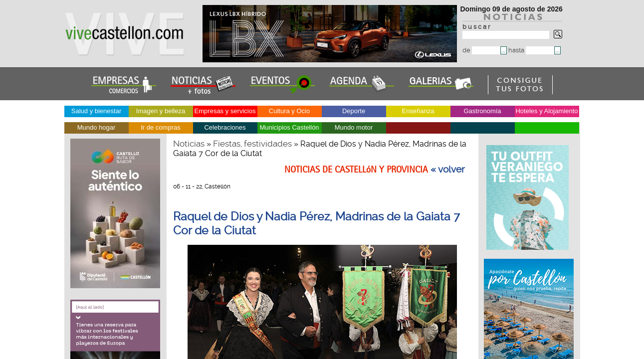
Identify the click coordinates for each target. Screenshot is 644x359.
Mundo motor (354, 127)
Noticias (189, 144)
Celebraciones (225, 127)
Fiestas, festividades (252, 144)
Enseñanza (418, 111)
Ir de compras (160, 127)
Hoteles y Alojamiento (546, 111)
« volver (448, 170)
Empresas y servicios (225, 111)
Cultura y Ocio (289, 111)
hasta (531, 50)
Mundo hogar (97, 127)
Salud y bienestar (96, 111)
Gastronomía (482, 111)
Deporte (354, 111)
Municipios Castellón (289, 127)
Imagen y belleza (161, 111)
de (481, 50)
